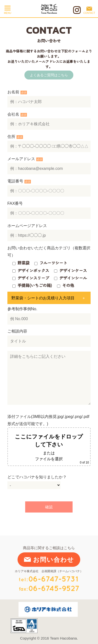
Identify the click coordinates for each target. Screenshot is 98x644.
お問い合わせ (49, 560)
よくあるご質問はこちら (49, 75)
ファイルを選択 (49, 459)
